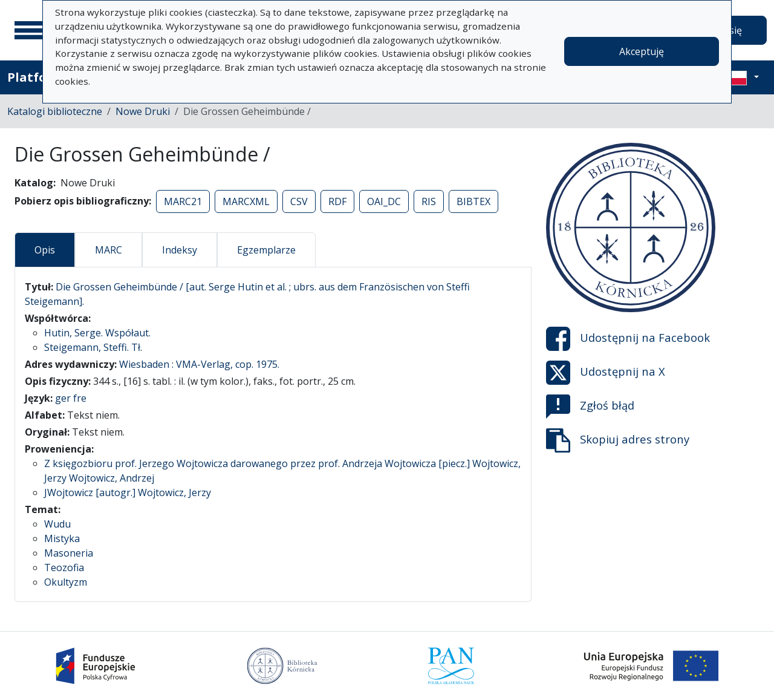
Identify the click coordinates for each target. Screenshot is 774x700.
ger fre (71, 398)
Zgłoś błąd (590, 407)
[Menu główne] (30, 30)
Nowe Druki (143, 111)
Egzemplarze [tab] (266, 250)
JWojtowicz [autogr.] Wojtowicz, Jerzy (128, 492)
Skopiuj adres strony (618, 440)
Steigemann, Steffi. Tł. (93, 347)
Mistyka (62, 538)
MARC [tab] (109, 250)
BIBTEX (473, 201)
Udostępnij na (628, 339)
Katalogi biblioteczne (55, 111)
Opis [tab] (45, 250)
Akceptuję (642, 51)
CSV (299, 201)
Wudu (57, 524)
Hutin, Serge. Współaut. (97, 333)
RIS (429, 201)
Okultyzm (66, 582)
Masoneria (69, 553)
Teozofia (64, 568)
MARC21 (183, 201)
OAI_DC (384, 201)
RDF (337, 201)
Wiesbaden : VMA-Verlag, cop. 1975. (199, 364)
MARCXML (246, 201)
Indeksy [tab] (180, 250)
